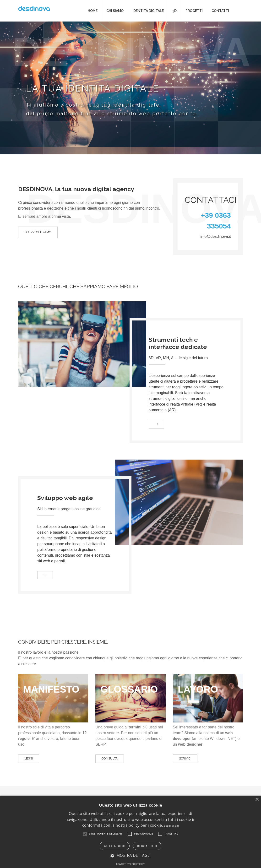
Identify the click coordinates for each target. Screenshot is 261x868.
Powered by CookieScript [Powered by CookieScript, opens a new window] (130, 864)
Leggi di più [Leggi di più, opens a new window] (171, 826)
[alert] (130, 832)
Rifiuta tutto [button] (147, 846)
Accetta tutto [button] (115, 846)
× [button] (257, 800)
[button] (85, 834)
